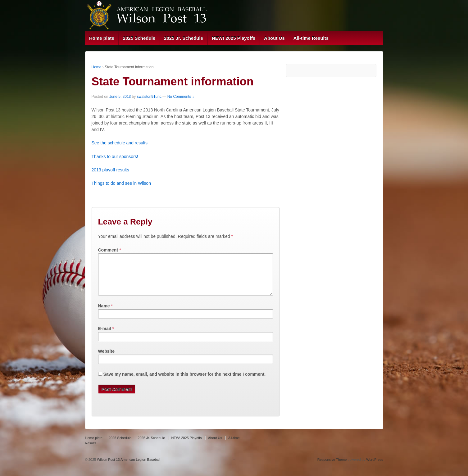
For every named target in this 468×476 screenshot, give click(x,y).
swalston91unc (149, 97)
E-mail (105, 336)
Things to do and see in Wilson (121, 183)
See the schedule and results (120, 143)
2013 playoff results (110, 170)
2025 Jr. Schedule (184, 38)
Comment (110, 250)
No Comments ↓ (181, 97)
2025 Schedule (139, 38)
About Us (274, 38)
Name (104, 313)
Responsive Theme (332, 467)
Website (106, 359)
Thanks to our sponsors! (115, 156)
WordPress (375, 467)
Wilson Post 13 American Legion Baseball (128, 467)
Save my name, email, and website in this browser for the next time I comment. (184, 382)
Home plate (102, 38)
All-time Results (311, 38)
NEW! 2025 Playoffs (234, 38)
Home (97, 67)
